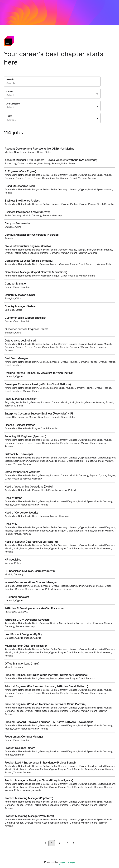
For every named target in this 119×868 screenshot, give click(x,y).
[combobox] (7, 95)
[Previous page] (45, 843)
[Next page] (74, 843)
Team (9, 116)
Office (10, 92)
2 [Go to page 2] (59, 843)
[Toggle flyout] (97, 94)
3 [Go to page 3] (67, 843)
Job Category (13, 104)
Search (10, 79)
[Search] (52, 84)
